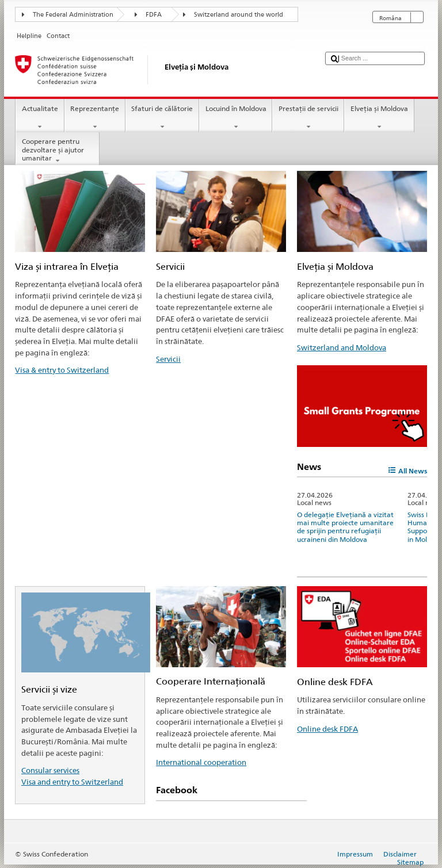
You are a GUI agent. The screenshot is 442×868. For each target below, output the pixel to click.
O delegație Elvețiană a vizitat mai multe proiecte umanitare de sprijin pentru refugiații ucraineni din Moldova (345, 527)
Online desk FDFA (327, 729)
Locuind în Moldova (236, 118)
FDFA (154, 15)
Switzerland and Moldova (342, 347)
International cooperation (201, 762)
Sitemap (410, 862)
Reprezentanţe (95, 118)
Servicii (168, 359)
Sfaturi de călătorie (162, 118)
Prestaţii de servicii (308, 118)
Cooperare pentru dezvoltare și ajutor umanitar (58, 151)
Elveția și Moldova (379, 118)
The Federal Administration (73, 15)
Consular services (50, 770)
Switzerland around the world (239, 15)
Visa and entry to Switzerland (72, 782)
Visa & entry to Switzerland (62, 370)
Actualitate (40, 118)
